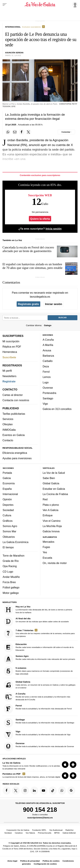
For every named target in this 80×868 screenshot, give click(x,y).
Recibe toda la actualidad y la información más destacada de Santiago (39, 723)
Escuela (47, 558)
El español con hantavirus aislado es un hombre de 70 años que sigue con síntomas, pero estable (32, 266)
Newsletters (9, 376)
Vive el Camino (52, 521)
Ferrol (46, 372)
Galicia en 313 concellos (57, 409)
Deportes (8, 505)
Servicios (8, 419)
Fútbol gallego (11, 587)
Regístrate (9, 381)
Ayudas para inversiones (17, 458)
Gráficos (8, 521)
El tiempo (8, 547)
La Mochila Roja (52, 526)
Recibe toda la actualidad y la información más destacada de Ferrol (38, 709)
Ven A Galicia (51, 510)
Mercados (49, 542)
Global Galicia (51, 483)
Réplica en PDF (12, 347)
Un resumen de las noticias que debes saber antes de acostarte (36, 621)
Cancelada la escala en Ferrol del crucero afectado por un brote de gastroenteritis (28, 249)
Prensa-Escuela (45, 833)
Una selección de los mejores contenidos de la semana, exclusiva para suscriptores (39, 633)
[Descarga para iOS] (65, 765)
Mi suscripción (11, 341)
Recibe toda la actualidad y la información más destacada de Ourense (39, 746)
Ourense (48, 388)
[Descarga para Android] (73, 765)
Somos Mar (9, 531)
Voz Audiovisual (56, 830)
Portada (7, 473)
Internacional (10, 494)
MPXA (57, 833)
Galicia (7, 478)
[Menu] (5, 5)
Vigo (45, 403)
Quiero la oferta (40, 219)
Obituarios (9, 537)
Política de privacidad (30, 861)
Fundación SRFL (39, 830)
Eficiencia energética (15, 453)
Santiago (48, 398)
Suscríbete (9, 357)
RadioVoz (70, 830)
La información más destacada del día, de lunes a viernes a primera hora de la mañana (38, 610)
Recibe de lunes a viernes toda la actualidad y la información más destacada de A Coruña (37, 697)
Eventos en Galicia (14, 435)
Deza (46, 366)
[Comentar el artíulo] (66, 132)
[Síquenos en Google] (71, 790)
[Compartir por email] (15, 132)
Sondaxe (8, 833)
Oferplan (8, 424)
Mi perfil (7, 371)
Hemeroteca (10, 352)
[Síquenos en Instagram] (25, 790)
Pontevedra (50, 393)
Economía (9, 483)
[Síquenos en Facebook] (7, 790)
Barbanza (48, 356)
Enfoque (48, 515)
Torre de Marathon (14, 555)
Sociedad (8, 510)
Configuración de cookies (45, 864)
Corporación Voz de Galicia (18, 830)
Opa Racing (10, 566)
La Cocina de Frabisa (55, 494)
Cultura (7, 515)
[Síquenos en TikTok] (53, 790)
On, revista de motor (55, 563)
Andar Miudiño (11, 577)
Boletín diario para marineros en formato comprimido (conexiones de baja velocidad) (38, 671)
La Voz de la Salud (54, 473)
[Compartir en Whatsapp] (8, 132)
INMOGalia (9, 430)
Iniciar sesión (54, 304)
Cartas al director (13, 395)
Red (45, 499)
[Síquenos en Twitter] (16, 790)
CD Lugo (8, 571)
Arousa (47, 350)
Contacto (8, 440)
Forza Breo (9, 582)
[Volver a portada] (40, 5)
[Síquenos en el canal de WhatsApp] (62, 790)
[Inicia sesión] (74, 4)
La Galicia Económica (16, 542)
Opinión (7, 499)
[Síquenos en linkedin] (34, 790)
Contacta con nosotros (16, 400)
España (7, 489)
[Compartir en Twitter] (29, 132)
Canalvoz (19, 833)
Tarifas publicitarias (14, 414)
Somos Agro (10, 526)
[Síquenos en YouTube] (44, 790)
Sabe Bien (49, 478)
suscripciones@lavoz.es (40, 818)
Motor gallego (11, 593)
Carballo (48, 361)
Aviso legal (12, 861)
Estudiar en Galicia (54, 489)
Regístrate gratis (28, 304)
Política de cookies (51, 861)
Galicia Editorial (69, 833)
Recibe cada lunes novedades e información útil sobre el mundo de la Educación (39, 647)
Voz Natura (30, 833)
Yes (45, 552)
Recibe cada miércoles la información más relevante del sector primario (40, 659)
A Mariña (48, 345)
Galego (48, 325)
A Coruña (48, 340)
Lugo (46, 382)
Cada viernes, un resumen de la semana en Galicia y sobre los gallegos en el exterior (40, 685)
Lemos (47, 377)
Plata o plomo (51, 505)
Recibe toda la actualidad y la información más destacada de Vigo (37, 734)
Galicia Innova (51, 531)
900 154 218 (40, 809)
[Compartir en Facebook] (22, 132)
